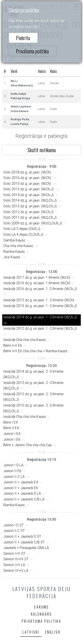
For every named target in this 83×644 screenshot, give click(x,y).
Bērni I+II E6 (13, 345)
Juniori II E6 (12, 471)
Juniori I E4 (12, 434)
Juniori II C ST (14, 531)
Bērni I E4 (11, 422)
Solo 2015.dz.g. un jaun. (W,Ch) (27, 184)
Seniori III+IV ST (16, 559)
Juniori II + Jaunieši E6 (21, 488)
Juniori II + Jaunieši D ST (22, 536)
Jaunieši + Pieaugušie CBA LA (26, 548)
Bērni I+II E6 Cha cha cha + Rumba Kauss (35, 351)
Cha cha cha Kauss (18, 246)
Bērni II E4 (11, 428)
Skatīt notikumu (42, 150)
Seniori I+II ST (14, 554)
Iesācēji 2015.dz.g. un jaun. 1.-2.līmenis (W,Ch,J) (40, 306)
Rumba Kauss (14, 252)
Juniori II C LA (14, 477)
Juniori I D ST (14, 525)
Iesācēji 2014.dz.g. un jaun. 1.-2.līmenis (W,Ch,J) (40, 317)
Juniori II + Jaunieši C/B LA (24, 499)
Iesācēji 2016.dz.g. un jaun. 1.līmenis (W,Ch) (37, 283)
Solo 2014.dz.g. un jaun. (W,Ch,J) (28, 195)
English (53, 632)
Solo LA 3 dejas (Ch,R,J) (22, 229)
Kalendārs (42, 614)
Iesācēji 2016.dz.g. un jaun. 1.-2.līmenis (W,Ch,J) (40, 289)
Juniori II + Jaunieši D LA (22, 493)
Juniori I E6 (12, 439)
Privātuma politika (32, 51)
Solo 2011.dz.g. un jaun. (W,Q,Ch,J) (30, 217)
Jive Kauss (12, 257)
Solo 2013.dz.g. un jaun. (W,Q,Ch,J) (30, 206)
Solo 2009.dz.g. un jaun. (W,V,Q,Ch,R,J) (33, 223)
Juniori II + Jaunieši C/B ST (24, 542)
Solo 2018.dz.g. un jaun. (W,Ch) (27, 172)
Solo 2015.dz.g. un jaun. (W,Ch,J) (28, 189)
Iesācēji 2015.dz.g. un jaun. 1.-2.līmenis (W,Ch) (39, 300)
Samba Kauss (14, 240)
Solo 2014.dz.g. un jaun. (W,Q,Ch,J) (30, 200)
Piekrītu (23, 38)
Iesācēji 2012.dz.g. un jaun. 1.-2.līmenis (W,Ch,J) (40, 328)
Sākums (41, 607)
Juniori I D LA (13, 465)
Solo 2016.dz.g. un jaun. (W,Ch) (27, 178)
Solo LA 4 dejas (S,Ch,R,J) (23, 234)
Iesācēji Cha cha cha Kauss (25, 340)
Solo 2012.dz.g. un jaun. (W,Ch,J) (28, 212)
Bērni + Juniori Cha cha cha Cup (28, 445)
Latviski (31, 632)
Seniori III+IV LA (16, 571)
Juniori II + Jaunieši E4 (21, 482)
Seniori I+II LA (14, 565)
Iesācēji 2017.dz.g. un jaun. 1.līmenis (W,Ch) (37, 277)
